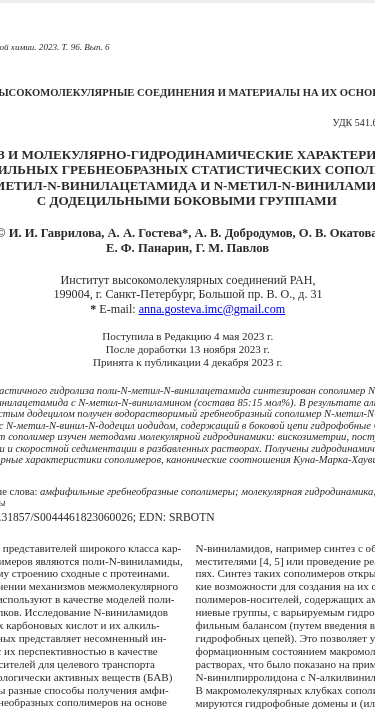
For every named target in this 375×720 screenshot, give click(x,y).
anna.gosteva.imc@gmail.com (212, 309)
